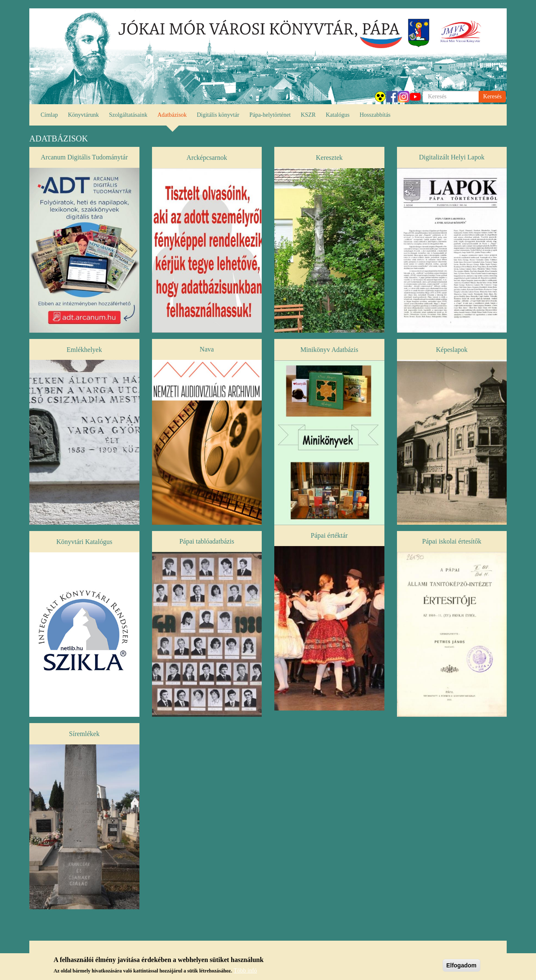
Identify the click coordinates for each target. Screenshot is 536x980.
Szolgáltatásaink (128, 115)
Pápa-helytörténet (270, 115)
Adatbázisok (172, 115)
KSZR (308, 115)
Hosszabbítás (375, 115)
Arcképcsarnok (207, 158)
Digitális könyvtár (218, 115)
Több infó (245, 973)
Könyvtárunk (83, 115)
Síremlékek (84, 734)
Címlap (49, 115)
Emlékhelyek (84, 350)
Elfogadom (461, 968)
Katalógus (338, 115)
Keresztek (329, 158)
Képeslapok (452, 350)
